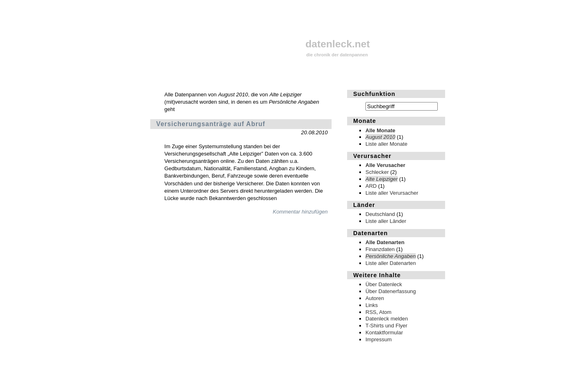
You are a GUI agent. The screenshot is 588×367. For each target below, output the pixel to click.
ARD (371, 186)
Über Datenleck (384, 284)
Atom (385, 312)
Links (372, 305)
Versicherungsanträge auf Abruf (211, 124)
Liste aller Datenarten (391, 263)
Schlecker (377, 172)
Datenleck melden (387, 319)
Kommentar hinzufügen (300, 212)
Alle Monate (380, 130)
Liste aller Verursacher (392, 193)
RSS (371, 312)
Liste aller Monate (386, 144)
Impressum (379, 339)
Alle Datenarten (385, 242)
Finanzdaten (380, 249)
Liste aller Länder (386, 221)
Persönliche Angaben (391, 256)
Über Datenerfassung (391, 291)
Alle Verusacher (385, 165)
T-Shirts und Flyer (386, 326)
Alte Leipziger (382, 179)
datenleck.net (338, 44)
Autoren (375, 298)
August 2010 (380, 137)
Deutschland (380, 214)
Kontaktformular (384, 333)
